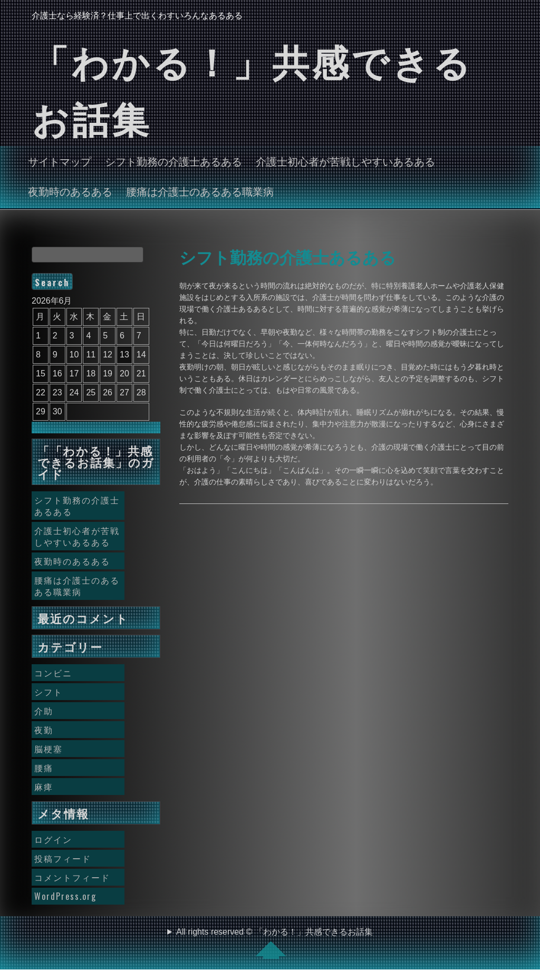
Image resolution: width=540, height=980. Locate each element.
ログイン (53, 839)
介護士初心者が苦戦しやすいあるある (345, 161)
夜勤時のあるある (70, 191)
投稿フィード (63, 858)
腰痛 (44, 768)
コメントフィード (72, 877)
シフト (49, 692)
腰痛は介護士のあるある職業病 (200, 191)
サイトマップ (60, 161)
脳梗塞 (49, 749)
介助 (44, 711)
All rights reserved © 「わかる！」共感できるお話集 (274, 943)
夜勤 (44, 730)
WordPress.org (65, 896)
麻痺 (44, 787)
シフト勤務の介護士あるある (173, 161)
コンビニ (53, 673)
